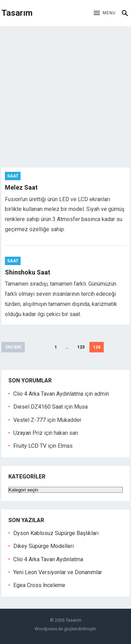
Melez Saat (21, 187)
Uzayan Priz (28, 433)
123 (81, 347)
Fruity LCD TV (30, 446)
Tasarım (17, 13)
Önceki (13, 347)
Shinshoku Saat (28, 272)
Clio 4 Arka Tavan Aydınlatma (48, 394)
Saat (13, 176)
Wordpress (46, 629)
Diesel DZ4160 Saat (38, 407)
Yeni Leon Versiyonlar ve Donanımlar (58, 572)
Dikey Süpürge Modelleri (43, 546)
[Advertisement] (65, 95)
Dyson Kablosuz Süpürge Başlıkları (56, 533)
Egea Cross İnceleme (39, 585)
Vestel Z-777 (30, 420)
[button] (105, 13)
